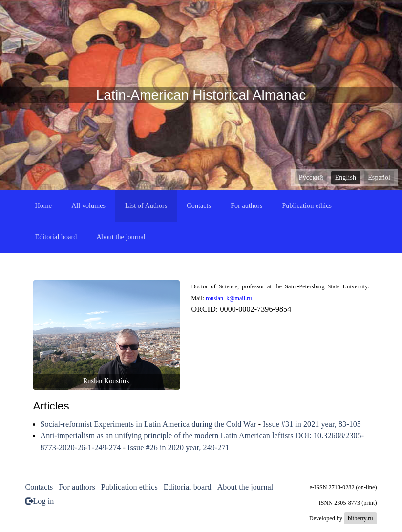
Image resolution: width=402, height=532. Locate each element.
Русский (311, 177)
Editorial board (56, 237)
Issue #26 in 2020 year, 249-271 (179, 447)
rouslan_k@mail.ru (229, 298)
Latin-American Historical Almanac (201, 95)
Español (379, 177)
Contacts (199, 206)
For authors (246, 206)
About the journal (121, 237)
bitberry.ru (360, 518)
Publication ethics (307, 206)
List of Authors (146, 206)
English (346, 177)
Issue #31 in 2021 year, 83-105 (312, 424)
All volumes (88, 206)
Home (44, 206)
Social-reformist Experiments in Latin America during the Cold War (148, 424)
